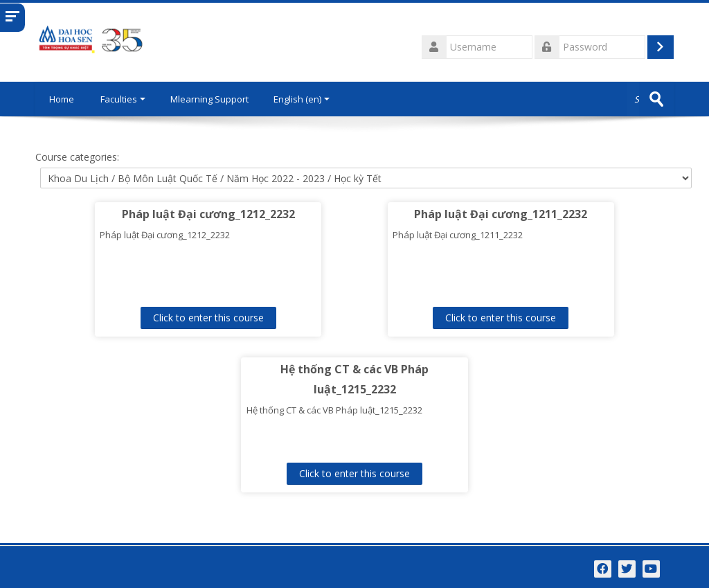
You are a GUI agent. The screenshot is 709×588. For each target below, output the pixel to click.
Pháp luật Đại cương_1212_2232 (208, 214)
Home (62, 99)
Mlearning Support (209, 99)
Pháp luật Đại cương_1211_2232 (501, 214)
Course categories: (77, 157)
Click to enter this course (208, 318)
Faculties (123, 99)
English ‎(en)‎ (302, 99)
